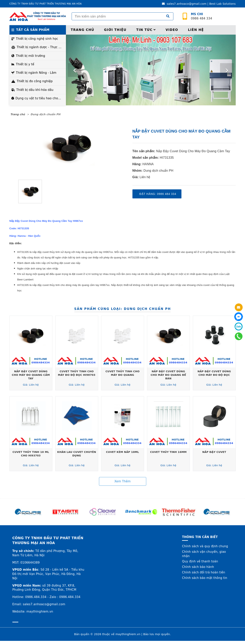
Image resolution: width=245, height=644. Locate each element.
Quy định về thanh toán (200, 561)
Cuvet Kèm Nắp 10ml (123, 452)
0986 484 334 (202, 16)
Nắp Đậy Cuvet (214, 452)
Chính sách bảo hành (198, 567)
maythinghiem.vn (128, 634)
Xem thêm (122, 481)
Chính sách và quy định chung (205, 546)
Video (172, 30)
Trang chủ (83, 30)
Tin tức (146, 30)
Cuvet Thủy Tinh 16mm (168, 452)
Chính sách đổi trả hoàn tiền (204, 572)
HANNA (148, 164)
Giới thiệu (115, 30)
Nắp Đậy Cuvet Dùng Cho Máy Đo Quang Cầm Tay (193, 151)
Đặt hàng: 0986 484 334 (158, 194)
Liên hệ (196, 30)
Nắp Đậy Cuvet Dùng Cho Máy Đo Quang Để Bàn (168, 375)
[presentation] (75, 70)
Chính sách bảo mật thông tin (205, 578)
